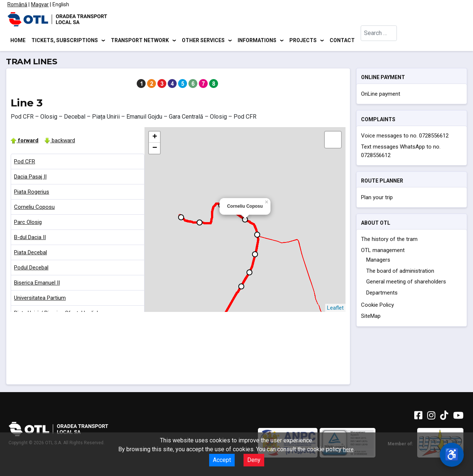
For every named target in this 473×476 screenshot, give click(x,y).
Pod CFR (25, 163)
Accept (222, 460)
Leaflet (335, 309)
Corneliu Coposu (34, 208)
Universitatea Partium (40, 299)
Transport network (140, 41)
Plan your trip (377, 198)
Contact (342, 41)
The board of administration (400, 272)
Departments (382, 294)
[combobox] (379, 41)
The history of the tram (389, 241)
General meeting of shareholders (406, 283)
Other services (203, 41)
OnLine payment (381, 95)
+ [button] (155, 138)
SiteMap (371, 317)
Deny (254, 460)
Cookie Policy (377, 306)
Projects (303, 41)
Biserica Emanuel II (37, 284)
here (348, 449)
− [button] (155, 149)
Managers (378, 261)
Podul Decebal (31, 269)
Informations (257, 41)
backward (60, 142)
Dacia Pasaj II (30, 178)
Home (18, 41)
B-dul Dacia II (30, 238)
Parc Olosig (28, 223)
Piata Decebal (30, 254)
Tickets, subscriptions (65, 41)
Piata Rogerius (32, 193)
